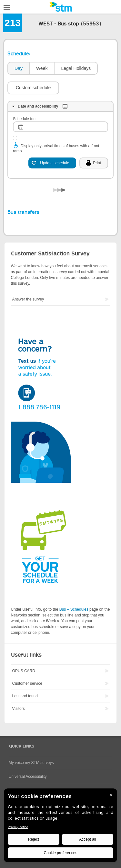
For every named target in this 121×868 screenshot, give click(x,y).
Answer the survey (28, 299)
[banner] (60, 7)
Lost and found (25, 696)
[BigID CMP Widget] (60, 827)
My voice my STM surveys (31, 763)
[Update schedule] (52, 163)
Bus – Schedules (74, 609)
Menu (7, 7)
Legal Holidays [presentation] (76, 68)
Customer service (27, 683)
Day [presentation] (19, 68)
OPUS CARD (24, 671)
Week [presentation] (42, 68)
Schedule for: (24, 119)
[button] (33, 88)
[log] (60, 127)
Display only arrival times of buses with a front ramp (56, 148)
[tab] (18, 68)
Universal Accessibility (28, 777)
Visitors (19, 709)
